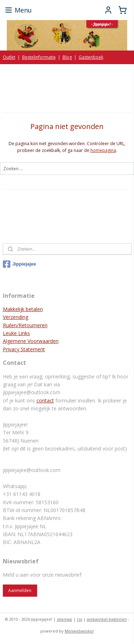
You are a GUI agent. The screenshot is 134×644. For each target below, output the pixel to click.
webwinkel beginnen (107, 619)
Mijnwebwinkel (79, 631)
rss (80, 619)
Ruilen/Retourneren (25, 325)
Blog (67, 57)
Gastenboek (91, 57)
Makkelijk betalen (23, 309)
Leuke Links (16, 333)
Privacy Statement (24, 349)
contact (45, 400)
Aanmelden (20, 590)
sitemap (64, 619)
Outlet (9, 57)
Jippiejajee (19, 264)
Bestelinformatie (39, 57)
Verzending (16, 317)
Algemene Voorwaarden (31, 341)
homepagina (103, 150)
